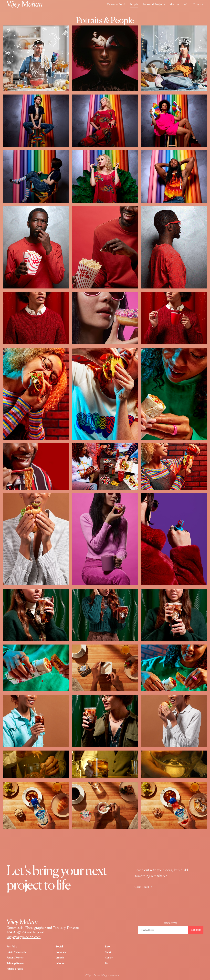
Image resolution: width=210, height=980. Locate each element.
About (108, 952)
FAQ (107, 963)
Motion (174, 5)
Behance (60, 963)
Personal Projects (154, 5)
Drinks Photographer (17, 952)
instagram (61, 952)
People (134, 5)
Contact (198, 5)
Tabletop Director (15, 963)
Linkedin (60, 958)
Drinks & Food (116, 5)
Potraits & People (15, 969)
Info (186, 5)
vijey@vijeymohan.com (24, 937)
